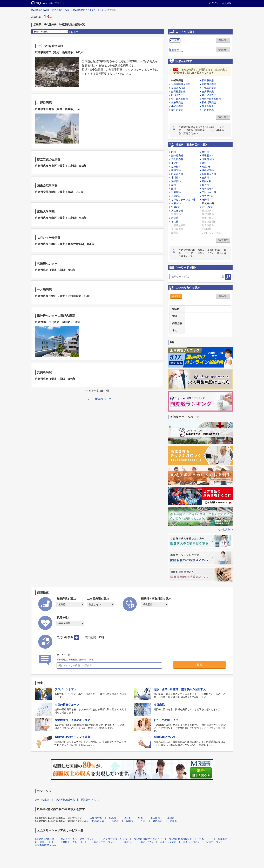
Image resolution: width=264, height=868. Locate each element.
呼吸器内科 (208, 156)
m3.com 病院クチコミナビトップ (89, 10)
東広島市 (155, 818)
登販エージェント (216, 842)
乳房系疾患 (177, 95)
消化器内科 (177, 159)
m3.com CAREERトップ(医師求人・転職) (50, 10)
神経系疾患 (177, 80)
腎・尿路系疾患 (180, 99)
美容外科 (176, 170)
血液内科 (176, 203)
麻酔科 (205, 200)
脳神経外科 (208, 170)
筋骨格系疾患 (178, 91)
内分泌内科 (208, 207)
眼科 (174, 189)
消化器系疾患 (209, 88)
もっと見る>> (225, 529)
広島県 (175, 40)
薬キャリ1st (147, 842)
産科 (174, 185)
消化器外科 (208, 203)
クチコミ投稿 (42, 800)
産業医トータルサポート (74, 842)
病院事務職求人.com (46, 845)
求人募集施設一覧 (65, 800)
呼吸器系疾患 (209, 84)
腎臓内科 (176, 207)
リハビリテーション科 (183, 200)
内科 (174, 152)
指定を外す (223, 40)
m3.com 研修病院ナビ (181, 839)
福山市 (127, 818)
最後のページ (103, 399)
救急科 (175, 218)
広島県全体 (96, 818)
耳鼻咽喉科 (208, 189)
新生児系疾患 (209, 102)
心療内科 (176, 196)
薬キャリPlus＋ (191, 842)
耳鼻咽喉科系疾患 (181, 84)
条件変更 (176, 296)
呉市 (140, 818)
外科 (204, 163)
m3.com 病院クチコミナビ (148, 839)
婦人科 (205, 185)
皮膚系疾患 (208, 91)
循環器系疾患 (178, 88)
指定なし (177, 50)
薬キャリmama (168, 842)
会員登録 (227, 3)
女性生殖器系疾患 (211, 99)
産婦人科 (207, 181)
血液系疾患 (177, 102)
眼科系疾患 (208, 80)
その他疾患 (208, 110)
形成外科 (207, 167)
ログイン (214, 3)
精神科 (205, 152)
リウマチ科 (208, 196)
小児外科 (176, 178)
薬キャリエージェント (105, 842)
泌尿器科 (176, 181)
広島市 (113, 818)
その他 (175, 222)
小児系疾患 (177, 106)
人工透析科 (177, 211)
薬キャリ (129, 842)
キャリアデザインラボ (115, 839)
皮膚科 (205, 178)
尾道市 (171, 818)
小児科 (175, 163)
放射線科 (176, 192)
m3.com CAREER (44, 839)
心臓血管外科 (209, 174)
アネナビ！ (205, 839)
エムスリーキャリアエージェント (78, 839)
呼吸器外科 (177, 174)
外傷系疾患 (208, 106)
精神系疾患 (177, 110)
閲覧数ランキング (90, 800)
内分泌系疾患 (209, 95)
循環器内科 (208, 159)
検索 (200, 665)
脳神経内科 (177, 156)
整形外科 (176, 167)
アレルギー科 (209, 192)
